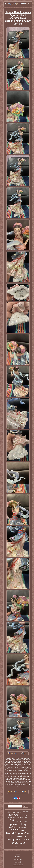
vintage (23, 824)
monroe (15, 830)
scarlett (19, 812)
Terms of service (18, 865)
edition (9, 812)
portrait (26, 812)
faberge (23, 830)
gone (26, 821)
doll (11, 820)
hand (11, 836)
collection (12, 817)
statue (21, 847)
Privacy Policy (18, 862)
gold (9, 844)
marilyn (23, 843)
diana (27, 839)
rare (16, 846)
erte (17, 821)
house (9, 839)
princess (18, 839)
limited (12, 827)
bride (14, 812)
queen (20, 836)
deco (18, 827)
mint (15, 843)
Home (18, 854)
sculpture (20, 817)
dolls (14, 837)
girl (25, 836)
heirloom (13, 815)
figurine (13, 824)
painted (25, 815)
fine (21, 821)
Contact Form (18, 859)
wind (26, 818)
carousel (24, 827)
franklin (11, 833)
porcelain (24, 833)
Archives (18, 857)
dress (21, 816)
